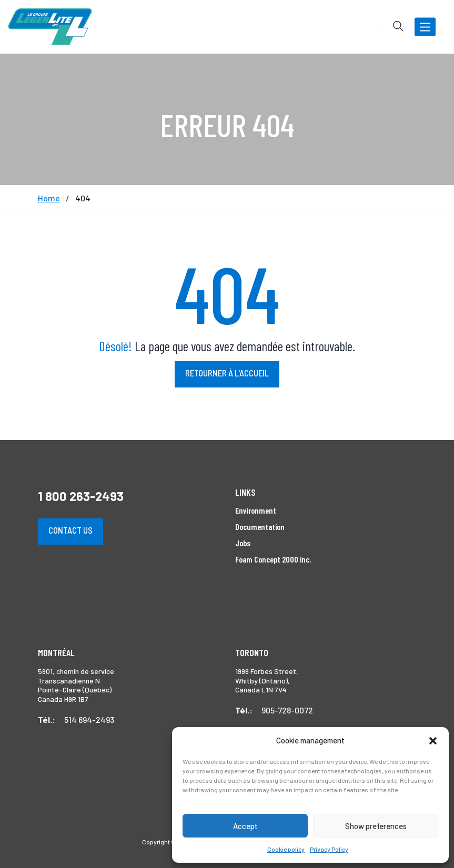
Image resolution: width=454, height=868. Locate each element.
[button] (433, 741)
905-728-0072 (287, 710)
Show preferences (376, 826)
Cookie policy (286, 849)
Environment (256, 510)
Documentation (260, 527)
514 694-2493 (89, 719)
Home (49, 198)
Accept (245, 826)
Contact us (70, 530)
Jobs (243, 543)
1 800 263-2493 (81, 496)
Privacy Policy (329, 849)
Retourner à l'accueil (227, 373)
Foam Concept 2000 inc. (273, 559)
